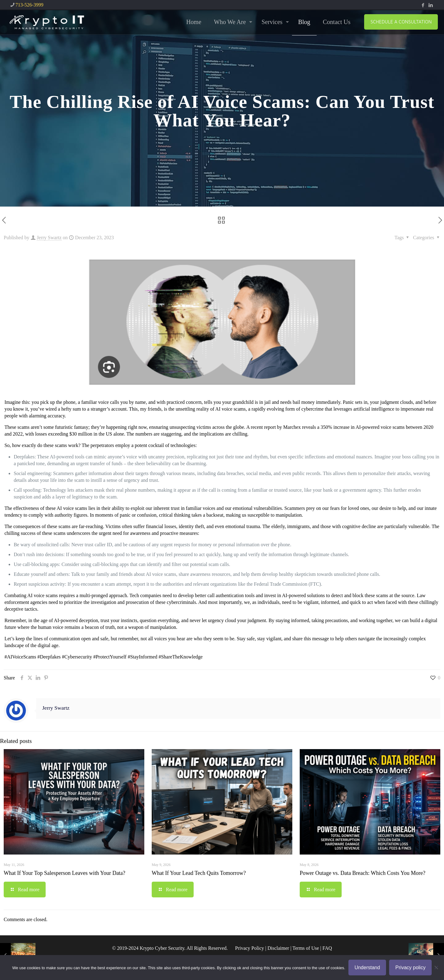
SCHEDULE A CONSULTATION (401, 22)
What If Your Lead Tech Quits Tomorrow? (199, 873)
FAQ (327, 948)
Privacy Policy (249, 948)
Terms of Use (306, 948)
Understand (367, 968)
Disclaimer (278, 948)
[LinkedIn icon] (431, 5)
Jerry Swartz (49, 238)
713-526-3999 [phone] (29, 5)
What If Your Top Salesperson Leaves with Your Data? (64, 873)
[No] (436, 967)
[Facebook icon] (423, 5)
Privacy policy (410, 968)
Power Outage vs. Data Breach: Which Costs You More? (363, 873)
